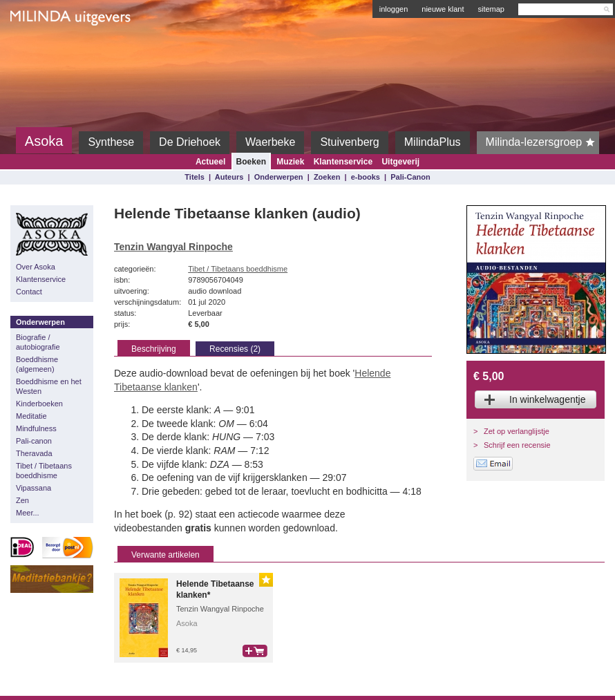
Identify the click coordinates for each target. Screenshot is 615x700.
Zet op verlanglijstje (517, 431)
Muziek (290, 162)
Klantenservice (343, 162)
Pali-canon (34, 441)
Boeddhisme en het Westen (49, 386)
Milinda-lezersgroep (543, 142)
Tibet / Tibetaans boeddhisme (44, 471)
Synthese (111, 142)
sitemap (491, 9)
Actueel (210, 162)
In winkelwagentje (548, 399)
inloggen (394, 9)
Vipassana (34, 488)
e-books (366, 177)
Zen (22, 500)
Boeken (251, 162)
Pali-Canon (410, 177)
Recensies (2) (235, 349)
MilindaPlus (433, 142)
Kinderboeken (39, 404)
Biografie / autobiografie (38, 342)
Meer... (28, 513)
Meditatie (31, 416)
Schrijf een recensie (517, 445)
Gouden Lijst (266, 580)
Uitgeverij (400, 162)
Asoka (44, 141)
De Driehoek (190, 142)
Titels (195, 177)
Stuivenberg (349, 142)
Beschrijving (154, 349)
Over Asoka (36, 267)
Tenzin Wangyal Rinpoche (173, 247)
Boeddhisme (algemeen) (37, 364)
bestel (255, 651)
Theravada (34, 453)
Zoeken (327, 177)
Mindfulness (36, 428)
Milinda (39, 50)
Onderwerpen (279, 177)
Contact (29, 292)
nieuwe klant (443, 9)
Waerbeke (270, 142)
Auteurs (229, 177)
